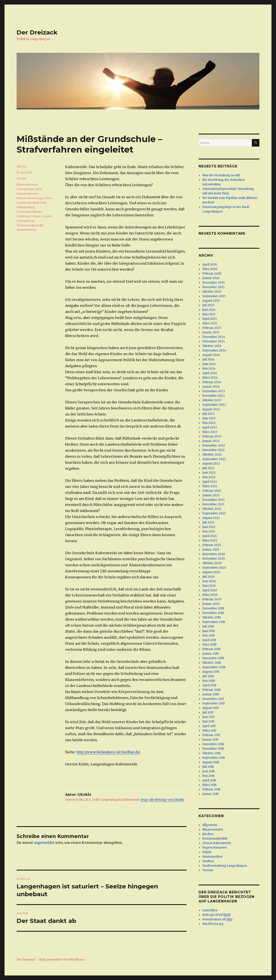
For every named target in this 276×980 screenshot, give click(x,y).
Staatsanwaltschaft (30, 225)
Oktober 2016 (211, 753)
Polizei (35, 216)
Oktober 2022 (212, 455)
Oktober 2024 (212, 346)
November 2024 (214, 341)
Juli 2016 (208, 767)
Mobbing (23, 216)
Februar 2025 (212, 328)
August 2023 (211, 409)
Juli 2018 (208, 676)
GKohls (21, 166)
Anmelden (210, 910)
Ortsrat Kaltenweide (217, 843)
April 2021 (209, 536)
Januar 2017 (210, 740)
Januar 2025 (211, 332)
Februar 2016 (211, 789)
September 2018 (214, 667)
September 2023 (214, 405)
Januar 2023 (211, 441)
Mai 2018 (209, 681)
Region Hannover (215, 848)
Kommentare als (217, 919)
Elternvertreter (27, 184)
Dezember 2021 (213, 500)
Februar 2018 (211, 690)
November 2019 (213, 613)
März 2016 (209, 785)
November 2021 (213, 504)
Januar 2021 (211, 550)
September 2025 (214, 296)
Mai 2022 (209, 477)
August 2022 (211, 464)
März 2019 (209, 645)
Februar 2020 (212, 599)
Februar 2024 (212, 382)
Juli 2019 (208, 627)
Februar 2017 (211, 735)
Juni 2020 (209, 581)
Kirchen (208, 834)
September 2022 (214, 459)
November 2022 (213, 450)
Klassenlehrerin (27, 194)
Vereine (208, 870)
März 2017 (209, 731)
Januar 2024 (211, 387)
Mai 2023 (209, 423)
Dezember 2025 (213, 283)
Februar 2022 (212, 491)
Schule (21, 178)
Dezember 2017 (213, 699)
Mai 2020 (209, 586)
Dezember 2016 (213, 744)
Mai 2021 (209, 531)
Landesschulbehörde (31, 203)
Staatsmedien (212, 857)
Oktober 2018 (212, 663)
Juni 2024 (209, 364)
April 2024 (210, 373)
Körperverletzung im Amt (34, 198)
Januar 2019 (210, 654)
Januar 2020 (211, 604)
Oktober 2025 (212, 292)
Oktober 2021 (212, 509)
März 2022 (210, 486)
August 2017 (211, 708)
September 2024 (214, 350)
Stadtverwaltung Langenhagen (225, 866)
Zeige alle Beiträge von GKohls (162, 800)
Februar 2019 (211, 649)
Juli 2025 (208, 305)
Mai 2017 (208, 722)
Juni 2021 (209, 527)
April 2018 (209, 685)
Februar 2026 (212, 274)
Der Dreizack (37, 32)
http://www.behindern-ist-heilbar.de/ (108, 752)
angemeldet (44, 843)
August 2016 (211, 762)
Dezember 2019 (213, 608)
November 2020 (214, 559)
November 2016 (213, 749)
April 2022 (210, 482)
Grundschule (25, 189)
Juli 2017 (208, 712)
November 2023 (213, 396)
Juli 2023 (208, 414)
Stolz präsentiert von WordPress (62, 960)
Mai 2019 (208, 636)
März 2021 (210, 541)
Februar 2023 (212, 436)
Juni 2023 (209, 418)
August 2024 (211, 355)
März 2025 (210, 323)
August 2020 (211, 572)
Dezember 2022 (214, 446)
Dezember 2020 (214, 554)
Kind (39, 189)
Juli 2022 (208, 468)
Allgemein (210, 825)
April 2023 (210, 427)
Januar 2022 (211, 495)
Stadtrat (208, 861)
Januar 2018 (211, 694)
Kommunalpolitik (215, 839)
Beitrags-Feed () (216, 915)
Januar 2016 (210, 794)
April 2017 (209, 726)
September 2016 (214, 758)
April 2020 (210, 590)
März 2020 (210, 595)
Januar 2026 (211, 278)
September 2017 (214, 703)
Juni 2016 (209, 771)
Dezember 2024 (214, 337)
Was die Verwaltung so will (221, 175)
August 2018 (211, 672)
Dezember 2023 (214, 391)
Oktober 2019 (211, 617)
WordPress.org (213, 924)
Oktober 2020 (212, 563)
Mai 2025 (209, 314)
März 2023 (210, 432)
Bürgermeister (213, 829)
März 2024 (210, 378)
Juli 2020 (209, 577)
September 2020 (214, 568)
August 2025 (211, 301)
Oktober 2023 (212, 400)
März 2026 (210, 269)
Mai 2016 (208, 776)
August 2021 (211, 518)
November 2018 (213, 658)
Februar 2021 (212, 545)
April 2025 (209, 319)
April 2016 (209, 780)
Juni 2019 (209, 631)
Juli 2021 (208, 522)
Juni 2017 (208, 717)
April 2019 (209, 640)
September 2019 (214, 622)
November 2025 (213, 287)
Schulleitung (25, 221)
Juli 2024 (209, 360)
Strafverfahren (27, 230)
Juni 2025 (209, 310)
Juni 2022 (209, 473)
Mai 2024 (209, 369)
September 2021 (214, 513)
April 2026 (210, 265)
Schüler (47, 216)
